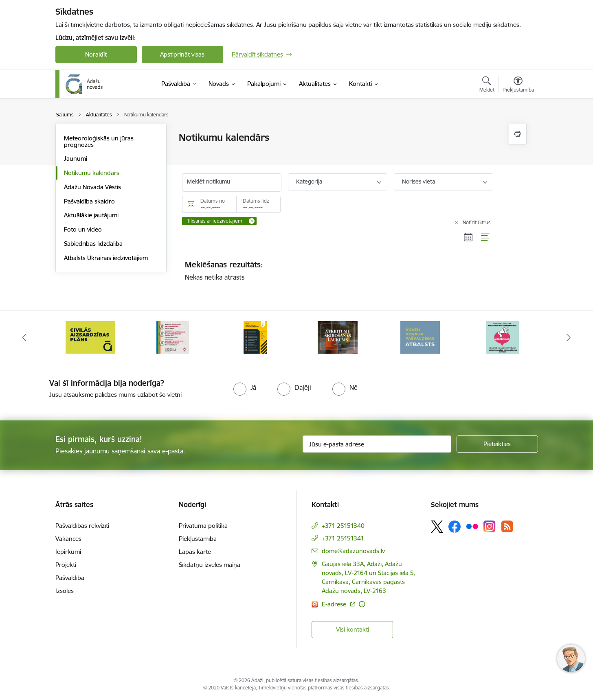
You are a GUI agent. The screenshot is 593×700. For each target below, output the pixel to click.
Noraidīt (96, 54)
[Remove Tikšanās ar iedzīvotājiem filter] (252, 221)
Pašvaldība (70, 578)
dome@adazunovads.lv (353, 551)
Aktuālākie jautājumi (91, 215)
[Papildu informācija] (362, 604)
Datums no (213, 201)
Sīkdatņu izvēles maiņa (210, 565)
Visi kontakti (353, 629)
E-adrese (335, 604)
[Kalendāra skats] (468, 237)
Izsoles (65, 591)
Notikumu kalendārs (92, 173)
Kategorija (309, 182)
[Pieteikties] (497, 444)
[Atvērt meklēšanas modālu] (487, 85)
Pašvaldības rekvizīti (82, 526)
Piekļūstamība (198, 539)
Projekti (66, 565)
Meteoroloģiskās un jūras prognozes (99, 141)
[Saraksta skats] (486, 237)
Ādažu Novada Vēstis (92, 187)
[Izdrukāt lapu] (518, 134)
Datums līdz (256, 201)
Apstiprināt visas (182, 54)
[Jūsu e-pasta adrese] (377, 444)
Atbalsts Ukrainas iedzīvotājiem (106, 258)
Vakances (68, 539)
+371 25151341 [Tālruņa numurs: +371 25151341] (343, 538)
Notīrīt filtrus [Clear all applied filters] (477, 222)
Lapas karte (195, 552)
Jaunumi (76, 159)
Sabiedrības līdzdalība (93, 244)
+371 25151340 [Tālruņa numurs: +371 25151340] (343, 526)
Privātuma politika (203, 526)
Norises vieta (418, 182)
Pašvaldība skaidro (89, 201)
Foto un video (83, 229)
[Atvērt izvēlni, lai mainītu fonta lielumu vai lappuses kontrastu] (518, 85)
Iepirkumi (68, 552)
